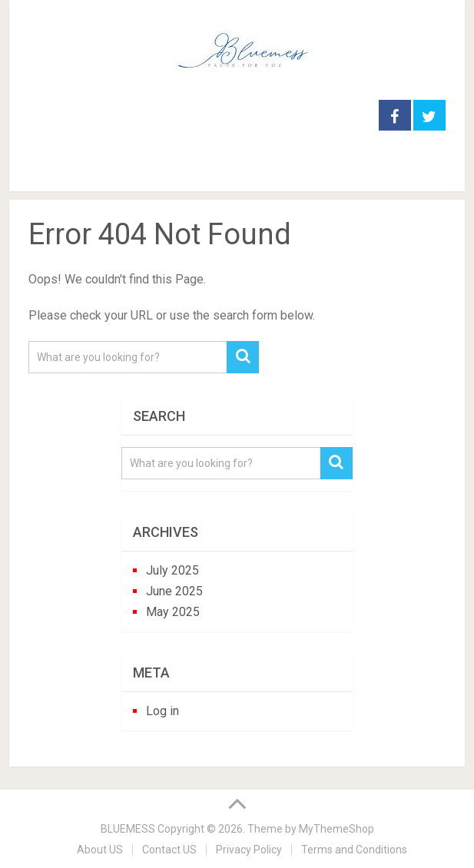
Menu (36, 173)
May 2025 (173, 612)
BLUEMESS (128, 829)
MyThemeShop (336, 829)
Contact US (169, 850)
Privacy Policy (249, 850)
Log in (162, 711)
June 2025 (174, 591)
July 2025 (172, 570)
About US (100, 850)
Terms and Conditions (354, 850)
